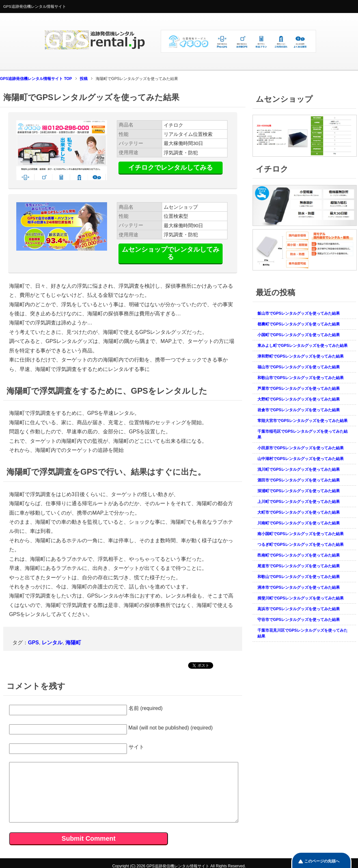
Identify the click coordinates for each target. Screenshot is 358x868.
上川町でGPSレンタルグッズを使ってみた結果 (299, 502)
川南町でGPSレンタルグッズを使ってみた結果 (299, 523)
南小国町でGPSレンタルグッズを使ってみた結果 (301, 534)
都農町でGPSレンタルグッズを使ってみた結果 (299, 324)
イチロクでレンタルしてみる (171, 167)
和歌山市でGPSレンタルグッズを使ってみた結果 (301, 378)
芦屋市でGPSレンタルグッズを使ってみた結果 (299, 388)
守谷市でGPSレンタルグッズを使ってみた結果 (299, 620)
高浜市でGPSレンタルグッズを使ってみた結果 (299, 609)
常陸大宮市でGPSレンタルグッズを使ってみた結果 (303, 421)
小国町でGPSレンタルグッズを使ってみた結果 (299, 335)
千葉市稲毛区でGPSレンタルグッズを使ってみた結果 (303, 434)
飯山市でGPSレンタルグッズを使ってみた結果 (299, 313)
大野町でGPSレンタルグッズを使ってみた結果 (299, 399)
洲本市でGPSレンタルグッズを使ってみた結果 (299, 587)
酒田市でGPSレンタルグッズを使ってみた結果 (299, 480)
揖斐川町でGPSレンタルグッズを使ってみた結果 (301, 598)
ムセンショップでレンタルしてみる (171, 253)
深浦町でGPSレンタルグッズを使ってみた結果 (299, 491)
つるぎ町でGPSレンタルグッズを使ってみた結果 (301, 545)
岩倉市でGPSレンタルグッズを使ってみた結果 (299, 410)
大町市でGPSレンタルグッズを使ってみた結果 (299, 512)
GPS (33, 643)
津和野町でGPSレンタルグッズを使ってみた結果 (301, 356)
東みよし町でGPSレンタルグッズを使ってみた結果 (303, 346)
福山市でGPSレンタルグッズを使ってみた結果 (299, 367)
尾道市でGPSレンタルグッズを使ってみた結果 (299, 566)
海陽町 (73, 643)
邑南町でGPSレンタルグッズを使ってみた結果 (299, 555)
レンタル (52, 643)
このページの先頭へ (322, 861)
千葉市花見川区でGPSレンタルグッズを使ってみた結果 (303, 633)
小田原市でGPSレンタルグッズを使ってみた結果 (301, 448)
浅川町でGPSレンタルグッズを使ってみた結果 (299, 469)
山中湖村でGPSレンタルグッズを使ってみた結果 (301, 459)
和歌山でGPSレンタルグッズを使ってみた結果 (299, 577)
